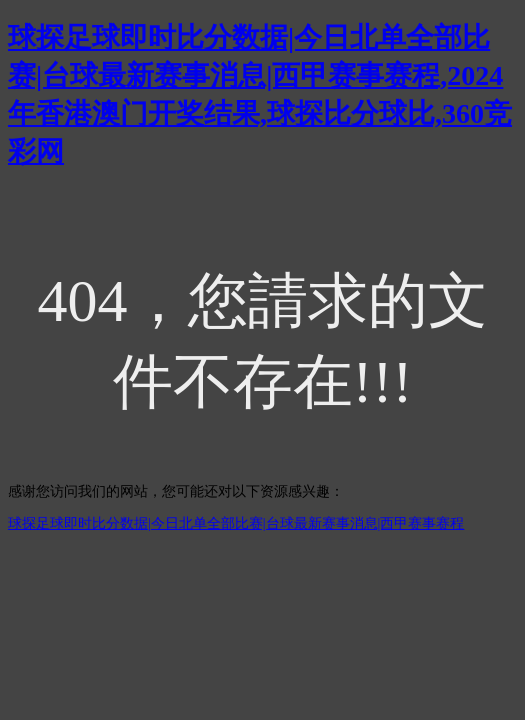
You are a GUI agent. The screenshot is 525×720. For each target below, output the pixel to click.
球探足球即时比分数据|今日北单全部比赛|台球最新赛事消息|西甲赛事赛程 (236, 523)
